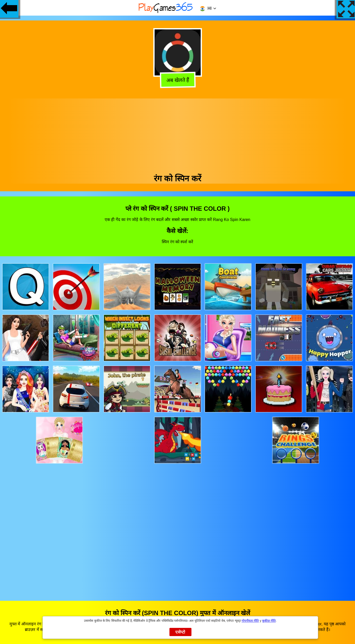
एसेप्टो (180, 632)
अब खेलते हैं (177, 80)
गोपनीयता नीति (250, 621)
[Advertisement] (178, 134)
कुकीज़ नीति (269, 621)
